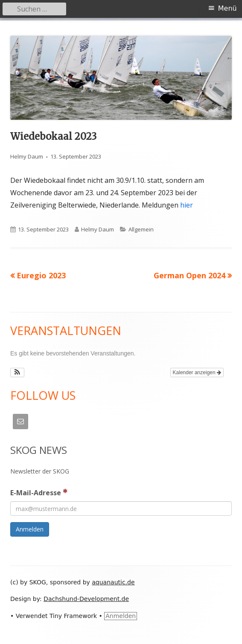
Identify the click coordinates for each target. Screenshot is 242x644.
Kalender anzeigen (197, 373)
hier (187, 205)
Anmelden (121, 616)
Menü (227, 8)
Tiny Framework (73, 616)
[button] (17, 373)
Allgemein (141, 229)
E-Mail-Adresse (39, 492)
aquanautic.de (113, 582)
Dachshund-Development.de (86, 599)
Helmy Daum (27, 156)
